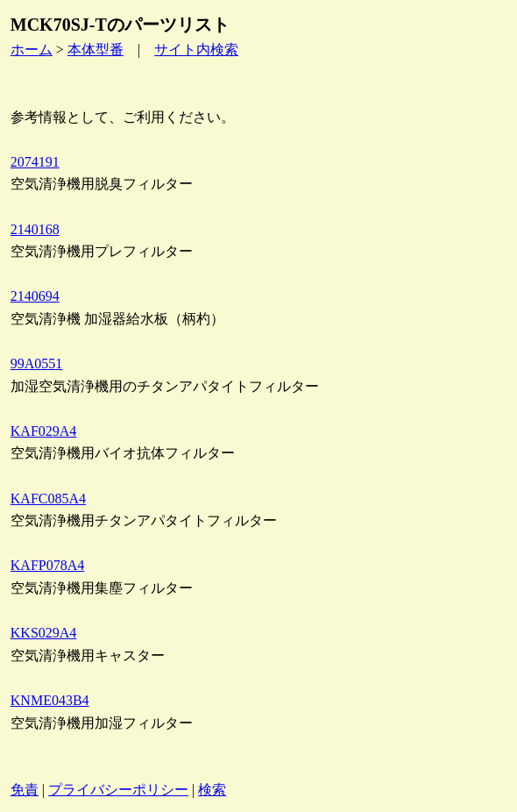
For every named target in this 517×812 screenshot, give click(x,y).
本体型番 (96, 50)
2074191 (35, 162)
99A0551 (37, 363)
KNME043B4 (50, 700)
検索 (212, 790)
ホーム (32, 50)
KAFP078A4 (47, 565)
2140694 (35, 296)
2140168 (35, 229)
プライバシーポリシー (118, 790)
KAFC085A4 (48, 499)
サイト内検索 (196, 50)
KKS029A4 (44, 633)
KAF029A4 (44, 431)
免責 (25, 790)
